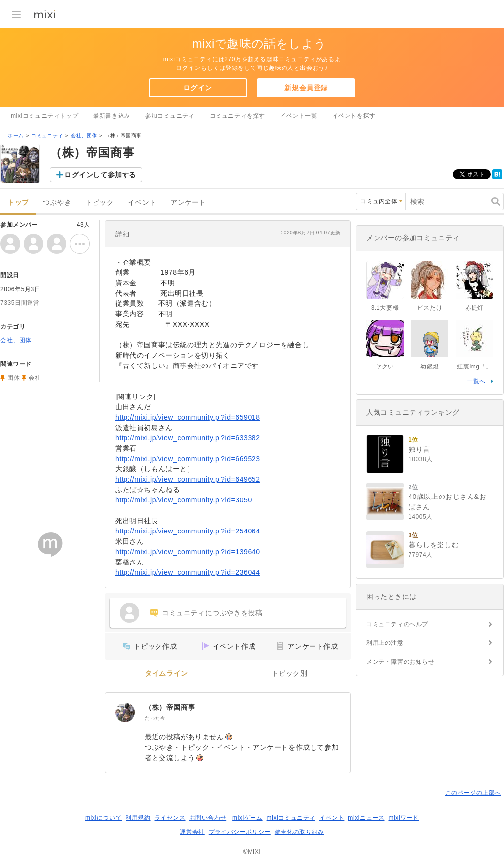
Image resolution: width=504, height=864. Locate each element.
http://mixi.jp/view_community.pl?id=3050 (184, 500)
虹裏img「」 (474, 366)
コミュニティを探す (237, 116)
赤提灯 (474, 308)
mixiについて (103, 818)
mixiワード (404, 818)
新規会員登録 (306, 88)
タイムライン (166, 674)
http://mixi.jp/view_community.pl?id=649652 (188, 479)
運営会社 (192, 832)
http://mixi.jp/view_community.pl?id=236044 (188, 572)
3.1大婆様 (385, 308)
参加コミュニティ (170, 116)
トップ (18, 203)
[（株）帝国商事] (125, 712)
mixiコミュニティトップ (45, 116)
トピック (99, 203)
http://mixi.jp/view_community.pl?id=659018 (188, 417)
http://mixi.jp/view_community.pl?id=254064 (188, 531)
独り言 (419, 449)
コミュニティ (47, 136)
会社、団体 (84, 136)
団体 (14, 378)
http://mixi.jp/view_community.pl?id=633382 (188, 438)
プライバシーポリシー (240, 832)
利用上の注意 (385, 643)
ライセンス (170, 818)
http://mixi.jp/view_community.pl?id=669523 (188, 459)
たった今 (155, 718)
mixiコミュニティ (291, 818)
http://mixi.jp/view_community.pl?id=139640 (188, 552)
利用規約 (138, 818)
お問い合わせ (208, 818)
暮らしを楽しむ (434, 545)
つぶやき (57, 203)
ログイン (197, 88)
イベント (142, 203)
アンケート (188, 203)
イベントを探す (354, 116)
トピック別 (290, 674)
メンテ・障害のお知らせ (400, 662)
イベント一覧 (299, 116)
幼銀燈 (430, 366)
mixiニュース (366, 818)
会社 (35, 378)
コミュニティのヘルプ (397, 624)
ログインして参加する (100, 175)
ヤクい (385, 366)
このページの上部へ (473, 793)
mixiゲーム (248, 818)
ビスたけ (430, 308)
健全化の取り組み (299, 832)
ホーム (16, 136)
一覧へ (476, 381)
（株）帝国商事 (170, 707)
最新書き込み (112, 116)
